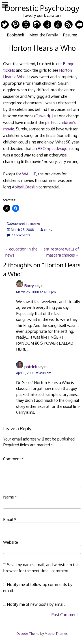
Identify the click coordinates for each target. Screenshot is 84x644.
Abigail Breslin (25, 187)
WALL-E (29, 174)
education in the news (21, 252)
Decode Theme (28, 633)
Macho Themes (56, 633)
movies (35, 223)
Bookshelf (16, 35)
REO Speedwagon (54, 148)
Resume (70, 35)
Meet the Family (44, 35)
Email (10, 519)
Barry (29, 286)
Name (10, 497)
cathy (46, 230)
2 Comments (19, 235)
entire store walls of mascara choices (61, 252)
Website (11, 542)
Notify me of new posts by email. (36, 604)
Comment (14, 459)
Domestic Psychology (42, 8)
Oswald (42, 116)
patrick (30, 367)
